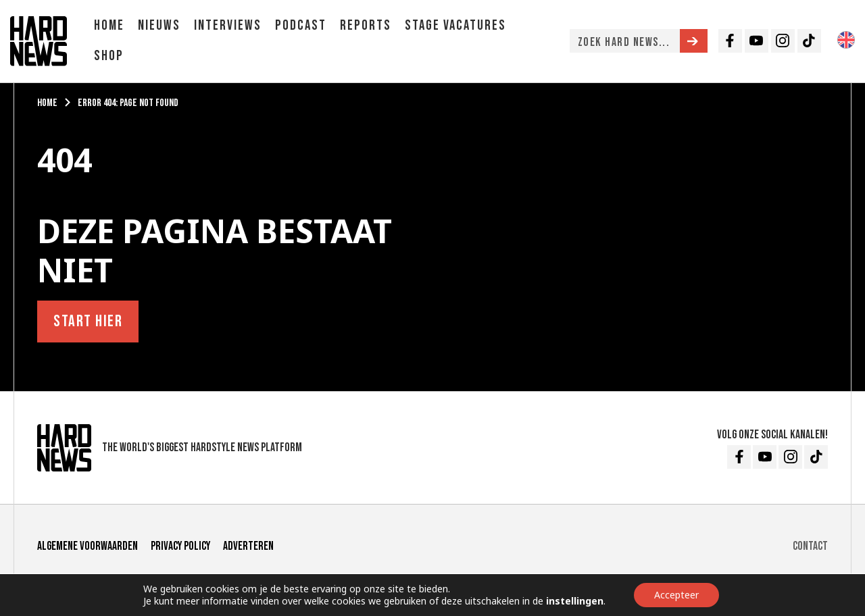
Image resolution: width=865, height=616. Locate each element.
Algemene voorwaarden (88, 546)
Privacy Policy (180, 546)
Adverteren (248, 546)
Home (109, 25)
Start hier (88, 321)
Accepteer (676, 595)
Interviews (228, 25)
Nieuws (159, 25)
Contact (810, 546)
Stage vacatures (455, 25)
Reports (366, 25)
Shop (109, 56)
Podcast (301, 25)
